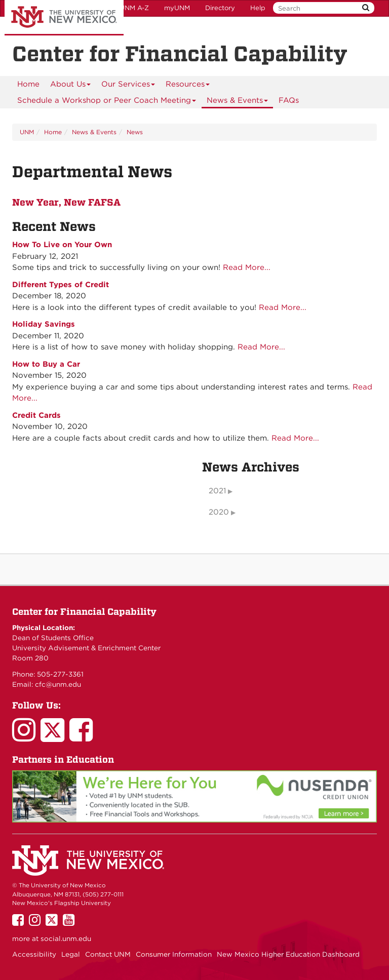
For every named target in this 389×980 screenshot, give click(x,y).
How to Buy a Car (46, 364)
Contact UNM (108, 954)
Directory (220, 8)
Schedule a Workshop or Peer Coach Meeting (107, 102)
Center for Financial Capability (84, 612)
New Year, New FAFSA (66, 202)
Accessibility (34, 954)
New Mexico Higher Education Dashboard (288, 954)
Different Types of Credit (61, 285)
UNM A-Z (134, 8)
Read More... (247, 267)
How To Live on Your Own (62, 245)
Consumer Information (174, 954)
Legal (71, 954)
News (135, 132)
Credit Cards (36, 415)
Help (258, 8)
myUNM (177, 8)
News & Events (238, 102)
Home (28, 84)
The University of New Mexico (64, 18)
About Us (71, 86)
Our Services (128, 86)
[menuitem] (28, 84)
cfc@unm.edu (58, 684)
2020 (219, 512)
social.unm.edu (66, 938)
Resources (188, 86)
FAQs (289, 100)
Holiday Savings (44, 324)
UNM (27, 132)
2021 (217, 491)
